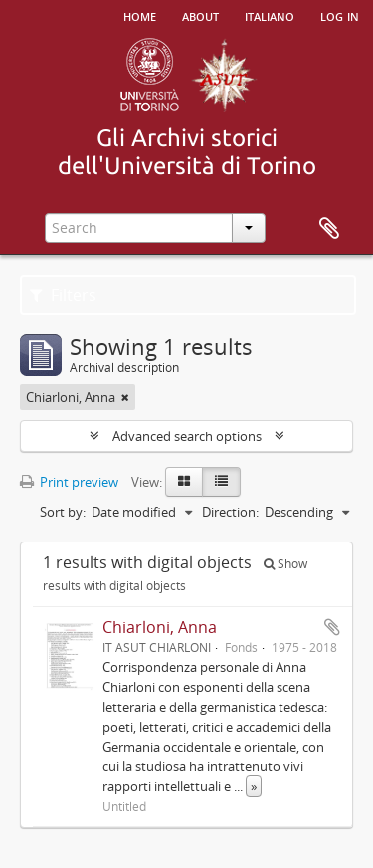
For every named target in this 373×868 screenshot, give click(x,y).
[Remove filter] (125, 397)
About (200, 15)
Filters (63, 295)
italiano (270, 15)
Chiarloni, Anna (160, 627)
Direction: (230, 512)
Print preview (69, 482)
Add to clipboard (332, 627)
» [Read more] (254, 786)
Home (140, 15)
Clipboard (329, 229)
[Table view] (221, 482)
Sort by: (63, 512)
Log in (340, 15)
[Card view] (184, 482)
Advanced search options (187, 436)
